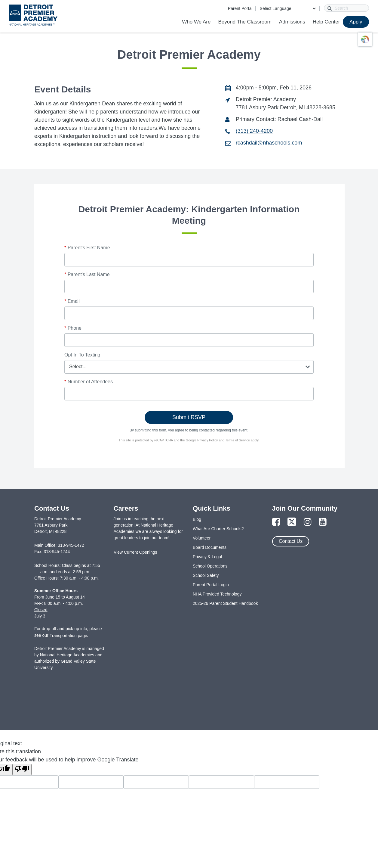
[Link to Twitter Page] (292, 522)
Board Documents (210, 547)
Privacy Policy (207, 440)
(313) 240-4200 (254, 131)
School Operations (210, 566)
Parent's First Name (87, 248)
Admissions (292, 22)
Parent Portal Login (211, 585)
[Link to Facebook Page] (276, 522)
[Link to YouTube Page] (323, 522)
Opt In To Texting (82, 355)
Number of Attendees (89, 382)
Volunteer (202, 538)
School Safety (206, 575)
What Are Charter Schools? (218, 529)
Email (72, 301)
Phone (73, 328)
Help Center (326, 22)
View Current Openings (135, 552)
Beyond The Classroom (245, 22)
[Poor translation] (22, 770)
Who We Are (196, 22)
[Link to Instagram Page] (308, 522)
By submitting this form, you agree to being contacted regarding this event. (189, 430)
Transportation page (68, 636)
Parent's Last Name (87, 274)
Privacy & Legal (207, 557)
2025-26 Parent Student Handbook (225, 603)
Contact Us (291, 541)
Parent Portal (240, 8)
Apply (356, 22)
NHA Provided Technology (217, 594)
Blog (197, 519)
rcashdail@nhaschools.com (269, 143)
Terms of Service (238, 440)
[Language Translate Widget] (288, 8)
